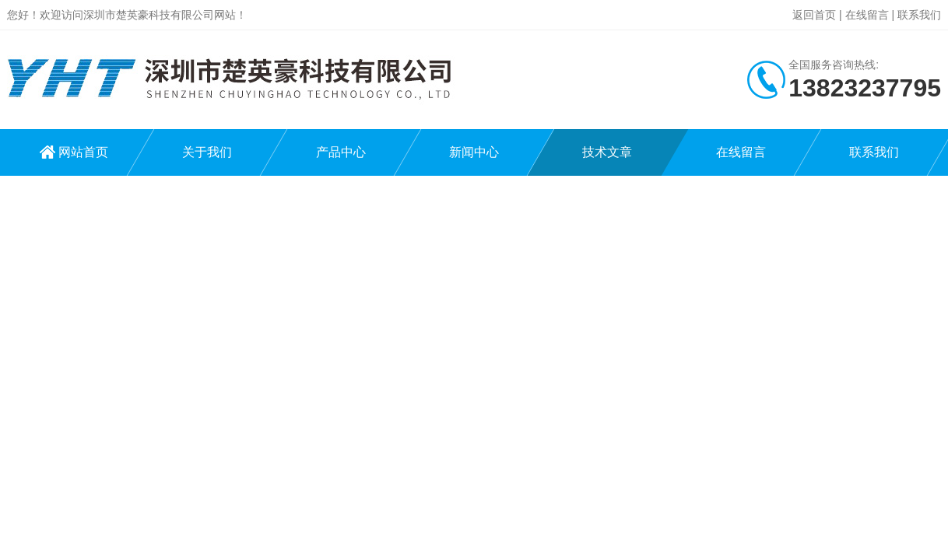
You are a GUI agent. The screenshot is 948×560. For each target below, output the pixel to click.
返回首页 (814, 15)
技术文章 (607, 152)
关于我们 (207, 152)
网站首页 (83, 152)
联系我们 (919, 15)
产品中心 (341, 152)
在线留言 (867, 15)
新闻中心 (474, 152)
